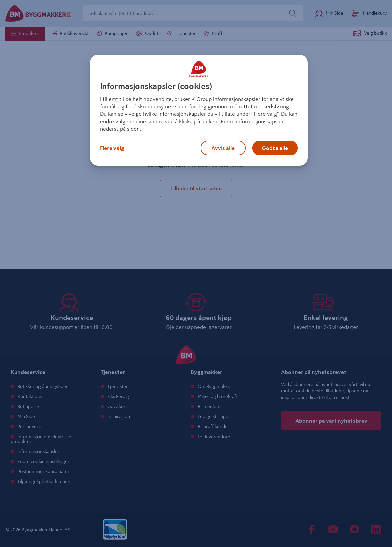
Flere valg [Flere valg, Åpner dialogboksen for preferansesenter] (112, 148)
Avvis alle (223, 148)
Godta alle (275, 148)
